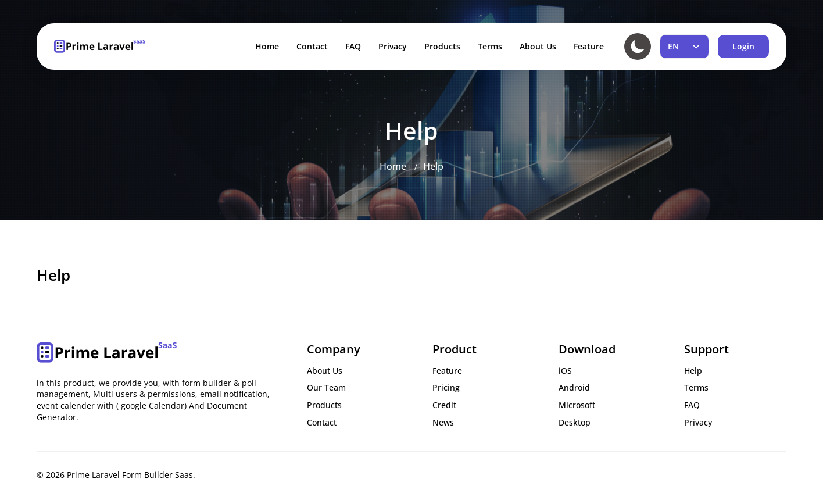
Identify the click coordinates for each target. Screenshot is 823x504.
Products (442, 46)
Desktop (575, 422)
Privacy (393, 46)
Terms (490, 46)
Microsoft (577, 405)
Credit (444, 405)
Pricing (446, 387)
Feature (589, 46)
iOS (565, 371)
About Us (538, 46)
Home (267, 46)
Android (574, 387)
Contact (312, 46)
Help (433, 166)
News (443, 422)
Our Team (326, 387)
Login (743, 46)
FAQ (353, 46)
